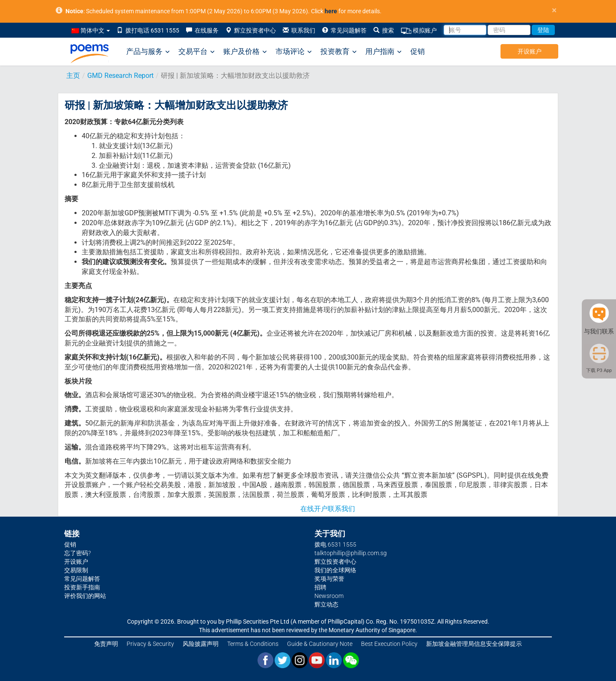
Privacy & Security (150, 644)
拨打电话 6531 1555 (148, 30)
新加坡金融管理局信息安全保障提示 (474, 644)
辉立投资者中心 (251, 30)
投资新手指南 (82, 587)
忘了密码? (77, 553)
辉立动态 (326, 604)
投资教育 (339, 52)
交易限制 (76, 570)
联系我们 (299, 30)
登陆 (543, 30)
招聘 (320, 587)
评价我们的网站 (85, 596)
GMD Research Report (120, 76)
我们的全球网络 (335, 570)
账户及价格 (245, 52)
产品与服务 (148, 52)
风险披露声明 (201, 644)
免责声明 (106, 644)
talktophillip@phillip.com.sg (351, 553)
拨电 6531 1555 (335, 544)
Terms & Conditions (253, 644)
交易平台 (197, 52)
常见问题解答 (344, 30)
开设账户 (530, 51)
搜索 (384, 30)
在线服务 (202, 30)
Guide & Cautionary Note (320, 644)
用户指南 (384, 52)
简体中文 (91, 30)
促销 (418, 51)
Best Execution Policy (389, 644)
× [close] (554, 10)
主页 (73, 76)
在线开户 (314, 509)
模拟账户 (419, 31)
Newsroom (329, 596)
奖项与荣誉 (329, 579)
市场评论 (294, 52)
